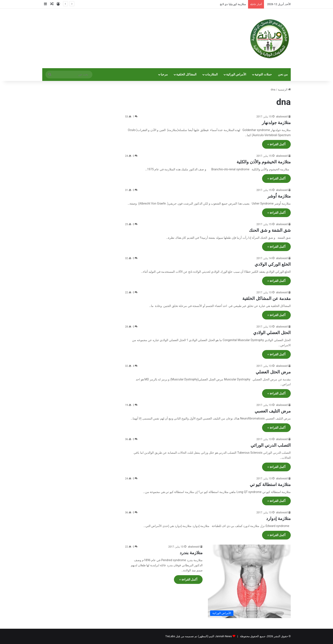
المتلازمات (211, 74)
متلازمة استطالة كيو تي (270, 484)
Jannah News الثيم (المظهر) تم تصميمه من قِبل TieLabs (198, 636)
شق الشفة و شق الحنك (270, 230)
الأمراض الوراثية (236, 74)
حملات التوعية (263, 74)
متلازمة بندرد (191, 553)
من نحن (283, 74)
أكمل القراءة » (276, 144)
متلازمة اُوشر (279, 196)
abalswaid (282, 117)
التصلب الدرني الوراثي (271, 445)
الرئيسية (284, 90)
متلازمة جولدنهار (276, 123)
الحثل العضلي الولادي (272, 333)
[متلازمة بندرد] (249, 581)
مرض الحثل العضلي (273, 372)
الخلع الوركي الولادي (273, 264)
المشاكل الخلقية (186, 74)
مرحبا (164, 74)
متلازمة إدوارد (278, 518)
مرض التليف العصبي (273, 411)
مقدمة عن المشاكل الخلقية (267, 298)
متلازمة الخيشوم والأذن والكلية (264, 162)
